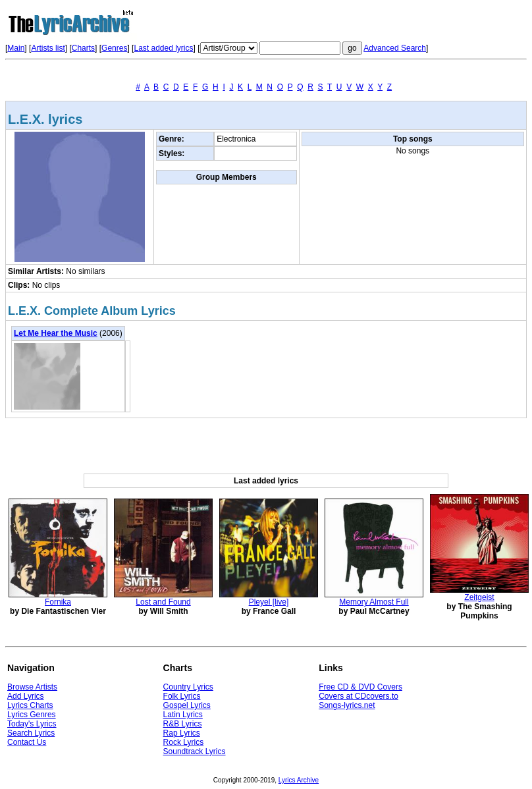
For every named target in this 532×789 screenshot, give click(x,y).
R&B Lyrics (183, 724)
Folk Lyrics (182, 696)
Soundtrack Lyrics (195, 751)
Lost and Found (163, 602)
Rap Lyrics (182, 733)
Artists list (48, 48)
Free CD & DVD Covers (360, 687)
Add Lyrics (26, 696)
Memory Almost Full (374, 602)
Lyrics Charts (30, 705)
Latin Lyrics (183, 715)
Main (16, 48)
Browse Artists (32, 687)
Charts (83, 48)
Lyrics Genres (32, 715)
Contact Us (27, 742)
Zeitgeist (479, 597)
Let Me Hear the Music (56, 333)
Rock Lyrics (184, 742)
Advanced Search (395, 48)
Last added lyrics (163, 48)
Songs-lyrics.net (347, 705)
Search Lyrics (31, 733)
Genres (114, 48)
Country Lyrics (188, 687)
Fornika (58, 602)
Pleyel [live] (269, 602)
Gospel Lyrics (187, 705)
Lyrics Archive (299, 780)
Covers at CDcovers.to (359, 696)
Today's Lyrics (32, 724)
